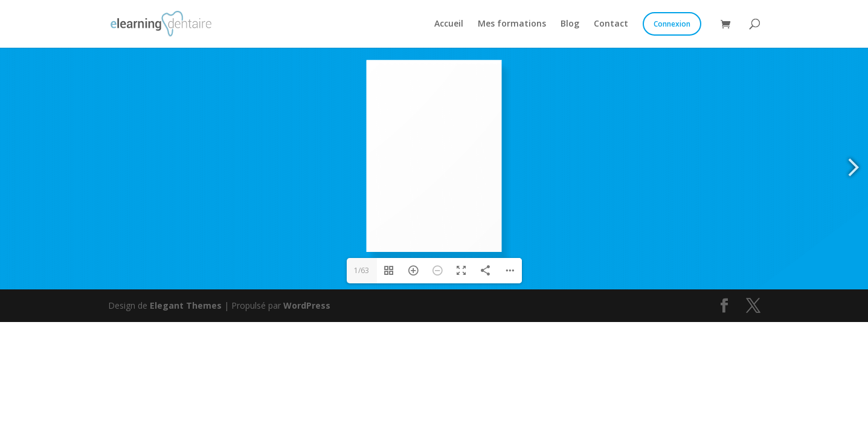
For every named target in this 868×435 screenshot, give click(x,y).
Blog (570, 24)
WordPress (307, 305)
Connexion (672, 24)
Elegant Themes (186, 305)
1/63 (362, 270)
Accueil (449, 24)
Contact (611, 24)
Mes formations (512, 24)
